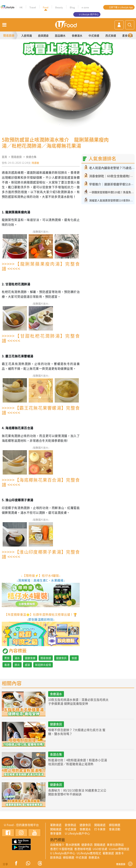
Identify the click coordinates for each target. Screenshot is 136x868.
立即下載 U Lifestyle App (121, 7)
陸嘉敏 (35, 163)
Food (46, 7)
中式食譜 (94, 36)
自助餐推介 (57, 845)
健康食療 (30, 658)
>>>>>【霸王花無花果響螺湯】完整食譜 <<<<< (41, 410)
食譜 (74, 658)
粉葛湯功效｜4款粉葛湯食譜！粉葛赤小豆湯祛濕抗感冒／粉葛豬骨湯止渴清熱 (78, 762)
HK (21, 7)
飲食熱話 (70, 825)
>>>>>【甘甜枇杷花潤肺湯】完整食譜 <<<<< (41, 338)
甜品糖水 (60, 36)
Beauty (59, 7)
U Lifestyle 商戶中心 (89, 14)
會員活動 (115, 829)
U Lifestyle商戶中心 (77, 833)
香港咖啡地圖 (83, 849)
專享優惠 (56, 833)
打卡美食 (100, 829)
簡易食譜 (46, 658)
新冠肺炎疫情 (43, 665)
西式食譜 (111, 36)
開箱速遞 (100, 825)
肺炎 (17, 665)
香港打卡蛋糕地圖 (61, 849)
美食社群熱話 (115, 845)
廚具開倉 (43, 36)
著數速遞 (56, 825)
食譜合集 (31, 157)
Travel (33, 7)
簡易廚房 (9, 35)
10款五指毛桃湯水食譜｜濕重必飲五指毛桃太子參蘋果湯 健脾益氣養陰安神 (78, 701)
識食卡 (120, 853)
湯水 (17, 658)
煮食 (7, 658)
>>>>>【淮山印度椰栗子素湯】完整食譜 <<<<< (41, 554)
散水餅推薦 (73, 845)
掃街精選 (115, 825)
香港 (7, 665)
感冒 (27, 665)
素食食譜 (127, 36)
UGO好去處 (100, 849)
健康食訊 (61, 658)
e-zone (85, 7)
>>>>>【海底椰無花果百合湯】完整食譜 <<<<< (41, 482)
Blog (72, 7)
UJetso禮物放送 (119, 849)
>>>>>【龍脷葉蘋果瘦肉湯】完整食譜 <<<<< (41, 266)
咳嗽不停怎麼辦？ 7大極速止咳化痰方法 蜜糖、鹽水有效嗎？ (77, 732)
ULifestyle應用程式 (89, 853)
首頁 (4, 157)
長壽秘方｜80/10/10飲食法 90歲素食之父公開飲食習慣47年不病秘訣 (77, 792)
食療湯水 (77, 36)
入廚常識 (27, 36)
